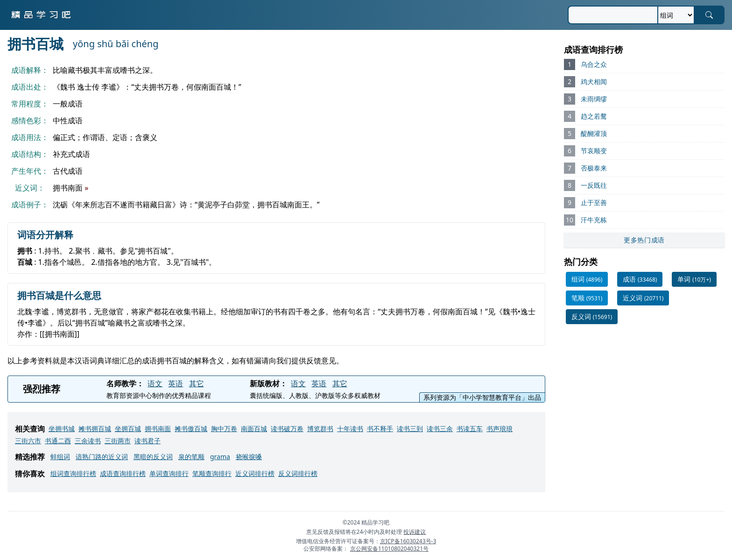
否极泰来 (594, 168)
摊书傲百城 (191, 429)
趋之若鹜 (594, 116)
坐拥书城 (62, 429)
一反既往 (594, 185)
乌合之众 (594, 64)
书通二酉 (58, 441)
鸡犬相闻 (594, 82)
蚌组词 (60, 457)
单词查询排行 (169, 473)
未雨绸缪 (594, 99)
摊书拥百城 (95, 429)
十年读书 (350, 429)
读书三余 (440, 429)
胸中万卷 (224, 429)
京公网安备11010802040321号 (389, 549)
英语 (176, 383)
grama (220, 457)
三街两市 (118, 441)
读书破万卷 (287, 429)
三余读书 (88, 441)
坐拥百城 (128, 429)
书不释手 (380, 429)
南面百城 (254, 429)
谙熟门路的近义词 (102, 457)
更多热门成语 (644, 240)
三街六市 (28, 441)
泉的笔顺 (191, 457)
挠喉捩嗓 (249, 457)
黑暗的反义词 (153, 457)
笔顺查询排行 (212, 473)
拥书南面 (158, 429)
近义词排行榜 (255, 473)
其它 (197, 383)
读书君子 (148, 441)
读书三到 (410, 429)
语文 (155, 383)
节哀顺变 (594, 151)
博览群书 (320, 429)
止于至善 (594, 202)
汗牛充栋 (594, 220)
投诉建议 (415, 532)
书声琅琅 (500, 429)
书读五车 (470, 429)
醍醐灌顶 (594, 133)
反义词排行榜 (298, 473)
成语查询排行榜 (123, 473)
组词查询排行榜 (73, 473)
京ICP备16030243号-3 (408, 541)
